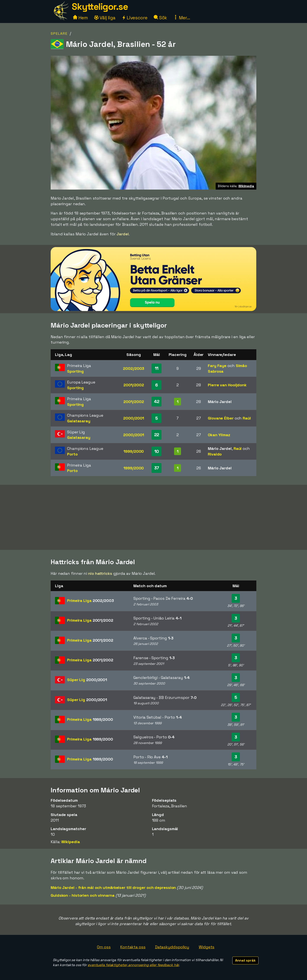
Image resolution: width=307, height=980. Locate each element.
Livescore (135, 18)
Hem (80, 18)
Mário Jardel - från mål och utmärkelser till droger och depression (113, 887)
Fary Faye (217, 366)
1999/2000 (134, 451)
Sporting (75, 371)
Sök (161, 18)
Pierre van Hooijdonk (227, 385)
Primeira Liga (90, 601)
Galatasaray (79, 421)
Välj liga (105, 18)
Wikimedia (246, 186)
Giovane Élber (221, 418)
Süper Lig (87, 680)
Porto (72, 454)
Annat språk (245, 960)
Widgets (207, 947)
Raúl (247, 418)
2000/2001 (134, 418)
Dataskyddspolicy (172, 947)
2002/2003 (134, 368)
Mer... (182, 18)
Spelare (59, 34)
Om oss (104, 947)
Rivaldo (215, 454)
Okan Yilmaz (219, 435)
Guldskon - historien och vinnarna (83, 895)
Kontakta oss (133, 947)
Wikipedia (70, 842)
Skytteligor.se (100, 7)
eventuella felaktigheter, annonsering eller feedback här (133, 965)
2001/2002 (134, 385)
